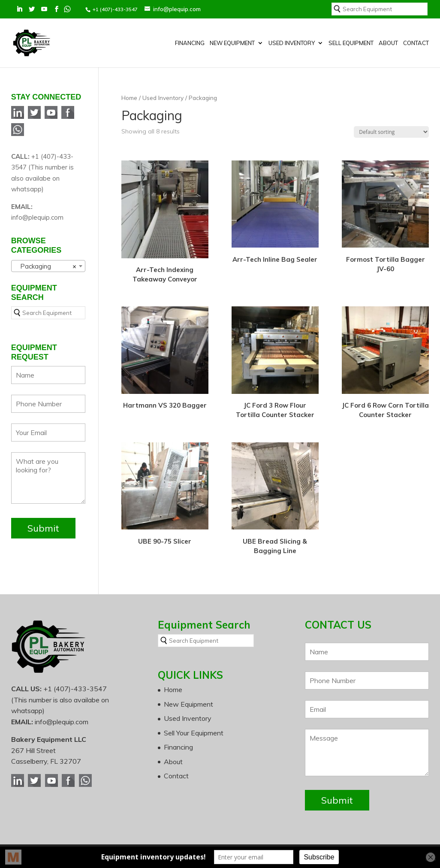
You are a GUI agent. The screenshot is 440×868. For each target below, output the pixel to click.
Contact (416, 43)
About (388, 43)
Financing (190, 43)
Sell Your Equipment (194, 733)
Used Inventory (292, 43)
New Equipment (232, 43)
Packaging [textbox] (46, 266)
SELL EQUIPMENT (351, 43)
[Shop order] (391, 132)
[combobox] (48, 266)
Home (129, 98)
